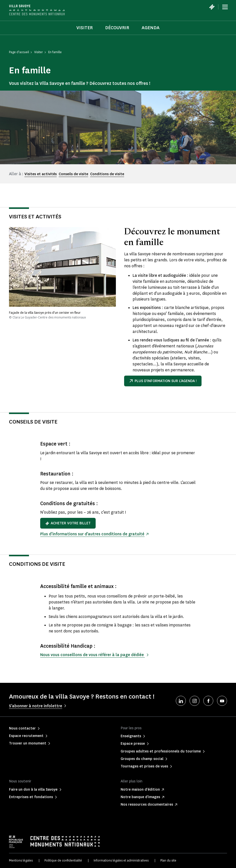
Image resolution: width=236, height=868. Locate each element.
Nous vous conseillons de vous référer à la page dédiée (92, 655)
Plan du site (168, 860)
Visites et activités (41, 174)
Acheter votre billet (68, 523)
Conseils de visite (73, 174)
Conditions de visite (107, 174)
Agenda (151, 28)
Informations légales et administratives (121, 860)
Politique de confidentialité (63, 860)
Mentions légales (21, 860)
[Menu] (225, 7)
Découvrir (117, 28)
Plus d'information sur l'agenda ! (163, 381)
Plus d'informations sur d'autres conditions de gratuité (92, 534)
